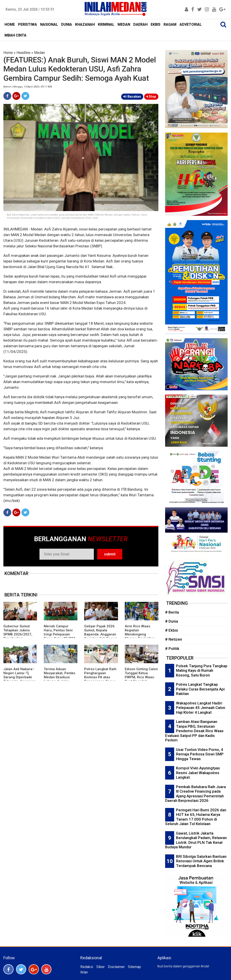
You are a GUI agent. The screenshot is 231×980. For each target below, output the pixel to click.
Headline (23, 53)
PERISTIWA (28, 24)
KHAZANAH (85, 24)
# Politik (172, 649)
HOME (10, 24)
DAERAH (140, 24)
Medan (39, 53)
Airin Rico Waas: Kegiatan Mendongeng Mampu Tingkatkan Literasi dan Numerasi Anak (140, 636)
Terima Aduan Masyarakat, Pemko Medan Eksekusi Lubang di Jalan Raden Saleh (60, 677)
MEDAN (124, 24)
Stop (151, 97)
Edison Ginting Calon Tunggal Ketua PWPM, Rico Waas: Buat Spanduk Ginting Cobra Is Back (141, 679)
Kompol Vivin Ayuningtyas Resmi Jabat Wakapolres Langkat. (198, 773)
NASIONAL (49, 24)
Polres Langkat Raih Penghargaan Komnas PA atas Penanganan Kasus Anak (100, 677)
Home (8, 53)
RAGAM (170, 24)
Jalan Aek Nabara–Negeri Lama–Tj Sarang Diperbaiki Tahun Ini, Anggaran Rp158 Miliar (20, 677)
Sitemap (134, 967)
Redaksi (87, 967)
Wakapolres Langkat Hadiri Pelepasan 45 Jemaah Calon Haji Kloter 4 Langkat (201, 708)
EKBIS (156, 24)
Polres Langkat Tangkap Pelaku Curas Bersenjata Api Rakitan (200, 689)
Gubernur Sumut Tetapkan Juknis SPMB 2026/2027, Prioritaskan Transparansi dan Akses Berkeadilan (18, 636)
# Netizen (174, 639)
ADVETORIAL (191, 24)
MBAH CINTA (15, 35)
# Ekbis (172, 630)
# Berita (172, 612)
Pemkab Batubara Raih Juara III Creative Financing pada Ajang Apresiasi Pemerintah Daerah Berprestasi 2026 (195, 794)
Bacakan (132, 97)
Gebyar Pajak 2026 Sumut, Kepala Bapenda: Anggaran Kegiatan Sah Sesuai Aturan (101, 634)
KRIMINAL (106, 24)
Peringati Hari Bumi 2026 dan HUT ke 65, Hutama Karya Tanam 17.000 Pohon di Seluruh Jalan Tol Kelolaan (196, 817)
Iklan (84, 972)
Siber (100, 967)
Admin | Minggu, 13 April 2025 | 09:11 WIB (28, 87)
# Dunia (172, 621)
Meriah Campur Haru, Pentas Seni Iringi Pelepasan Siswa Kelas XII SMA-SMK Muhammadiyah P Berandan (60, 636)
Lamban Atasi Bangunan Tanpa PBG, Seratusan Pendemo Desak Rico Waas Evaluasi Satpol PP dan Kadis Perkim (194, 731)
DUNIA (67, 24)
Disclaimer (116, 967)
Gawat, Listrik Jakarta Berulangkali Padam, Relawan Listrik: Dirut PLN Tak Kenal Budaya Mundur (196, 840)
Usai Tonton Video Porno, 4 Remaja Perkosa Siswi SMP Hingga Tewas (200, 754)
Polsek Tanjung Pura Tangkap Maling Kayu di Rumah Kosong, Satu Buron (202, 671)
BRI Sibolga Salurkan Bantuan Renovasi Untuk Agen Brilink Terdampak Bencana (201, 861)
